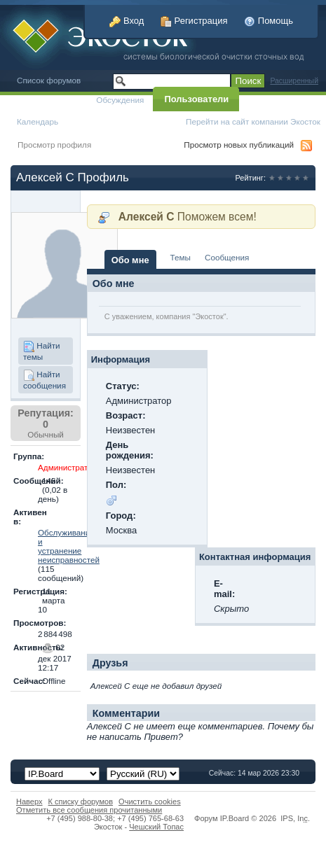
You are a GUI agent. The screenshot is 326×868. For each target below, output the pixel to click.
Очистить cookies (150, 801)
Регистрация (194, 21)
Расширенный (294, 81)
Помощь (269, 21)
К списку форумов (81, 801)
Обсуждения (120, 100)
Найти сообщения (45, 380)
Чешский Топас (156, 827)
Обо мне (130, 260)
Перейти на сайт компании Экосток (253, 121)
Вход (127, 21)
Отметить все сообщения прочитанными (89, 810)
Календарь (38, 121)
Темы (181, 257)
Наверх (29, 801)
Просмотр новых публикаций (239, 145)
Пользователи (196, 99)
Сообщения (227, 257)
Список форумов (49, 80)
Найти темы (42, 351)
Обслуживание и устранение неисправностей (69, 546)
